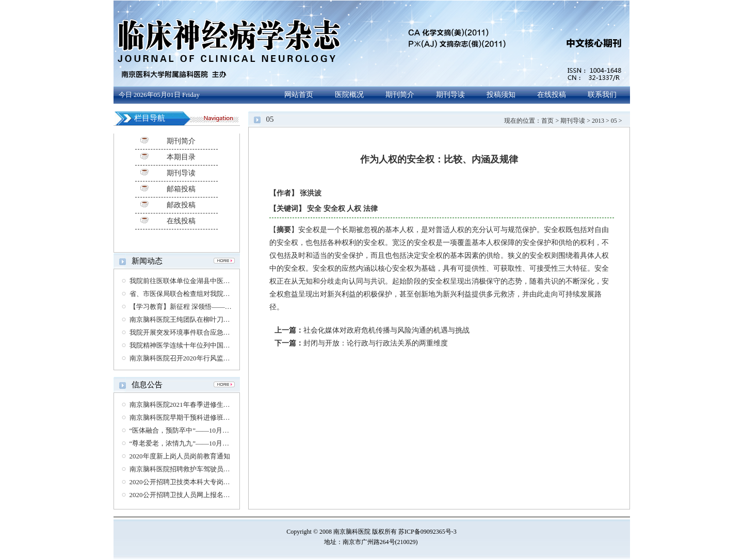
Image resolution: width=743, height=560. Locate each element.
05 (614, 121)
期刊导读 (450, 95)
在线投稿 (552, 95)
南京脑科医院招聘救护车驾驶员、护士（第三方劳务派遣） (217, 469)
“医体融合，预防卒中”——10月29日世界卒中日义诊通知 (213, 430)
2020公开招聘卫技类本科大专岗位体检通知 (193, 482)
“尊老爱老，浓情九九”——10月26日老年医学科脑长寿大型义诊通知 (230, 443)
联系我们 (602, 95)
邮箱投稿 (181, 189)
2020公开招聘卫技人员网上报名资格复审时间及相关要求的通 (220, 495)
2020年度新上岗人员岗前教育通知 (180, 456)
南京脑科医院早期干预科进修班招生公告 (190, 417)
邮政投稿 (181, 205)
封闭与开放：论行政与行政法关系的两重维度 (376, 343)
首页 (547, 121)
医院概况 (349, 95)
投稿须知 (501, 95)
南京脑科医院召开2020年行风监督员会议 (190, 358)
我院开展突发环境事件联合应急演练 (183, 332)
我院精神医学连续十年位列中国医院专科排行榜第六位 (210, 345)
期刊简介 (400, 95)
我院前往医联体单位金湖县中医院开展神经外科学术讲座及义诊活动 (230, 281)
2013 (598, 121)
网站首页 (299, 95)
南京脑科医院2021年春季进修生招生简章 (190, 405)
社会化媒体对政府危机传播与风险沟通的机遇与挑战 (386, 330)
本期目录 (181, 157)
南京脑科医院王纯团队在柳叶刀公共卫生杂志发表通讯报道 (217, 319)
